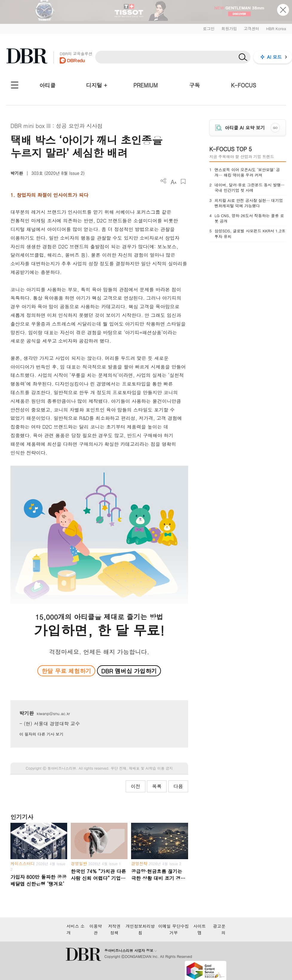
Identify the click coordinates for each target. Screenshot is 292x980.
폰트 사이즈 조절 (173, 182)
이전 (136, 786)
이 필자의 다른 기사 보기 (41, 734)
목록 (157, 786)
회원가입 (229, 28)
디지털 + (97, 85)
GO (275, 128)
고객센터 (251, 28)
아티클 (47, 85)
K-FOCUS (244, 85)
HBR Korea (276, 28)
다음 (178, 786)
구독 (194, 85)
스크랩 (183, 182)
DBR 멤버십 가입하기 (129, 671)
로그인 (209, 28)
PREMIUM (146, 85)
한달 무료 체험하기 (66, 671)
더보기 (163, 181)
